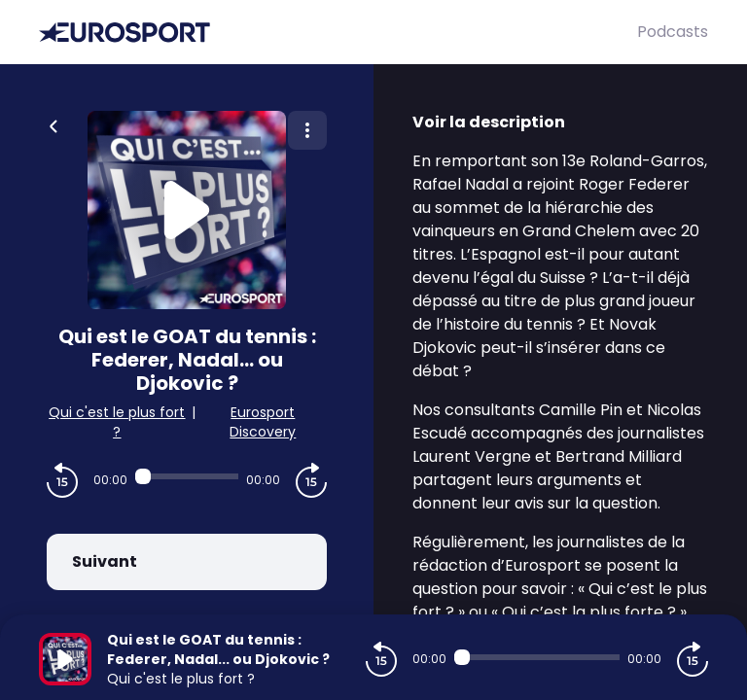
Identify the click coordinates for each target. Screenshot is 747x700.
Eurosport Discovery (263, 422)
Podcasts (673, 32)
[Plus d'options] (307, 130)
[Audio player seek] (187, 476)
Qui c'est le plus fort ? (117, 422)
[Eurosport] (338, 33)
